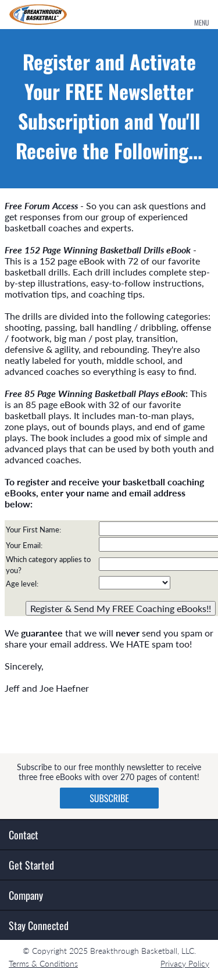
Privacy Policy (185, 963)
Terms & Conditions (43, 963)
